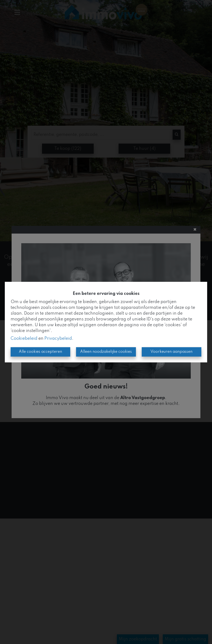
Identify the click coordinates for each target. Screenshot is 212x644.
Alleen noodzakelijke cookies (106, 352)
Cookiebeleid (24, 339)
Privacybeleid (58, 339)
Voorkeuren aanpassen (171, 352)
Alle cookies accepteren (40, 352)
